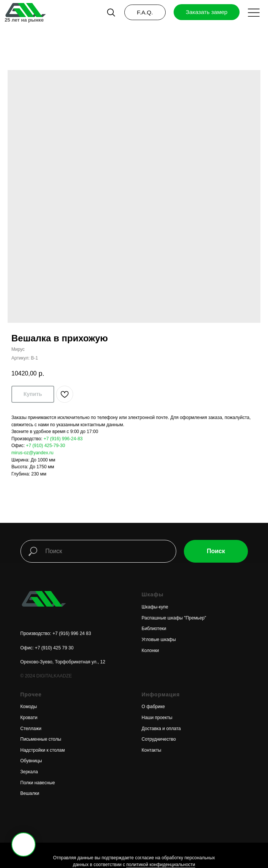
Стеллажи (31, 729)
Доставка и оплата (161, 729)
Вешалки (30, 793)
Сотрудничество (159, 739)
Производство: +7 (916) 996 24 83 (56, 633)
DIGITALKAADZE (54, 676)
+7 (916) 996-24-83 (63, 439)
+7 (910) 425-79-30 (46, 446)
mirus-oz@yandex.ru (32, 453)
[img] (25, 10)
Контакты (152, 750)
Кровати (29, 718)
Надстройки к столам (43, 750)
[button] (254, 13)
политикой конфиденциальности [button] (161, 865)
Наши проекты (157, 718)
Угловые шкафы (159, 640)
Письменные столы (41, 739)
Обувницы (31, 761)
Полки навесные (38, 783)
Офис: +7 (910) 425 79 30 (47, 648)
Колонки (150, 651)
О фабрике (154, 707)
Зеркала (29, 772)
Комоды (29, 707)
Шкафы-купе (155, 607)
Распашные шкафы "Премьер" (174, 618)
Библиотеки (154, 629)
